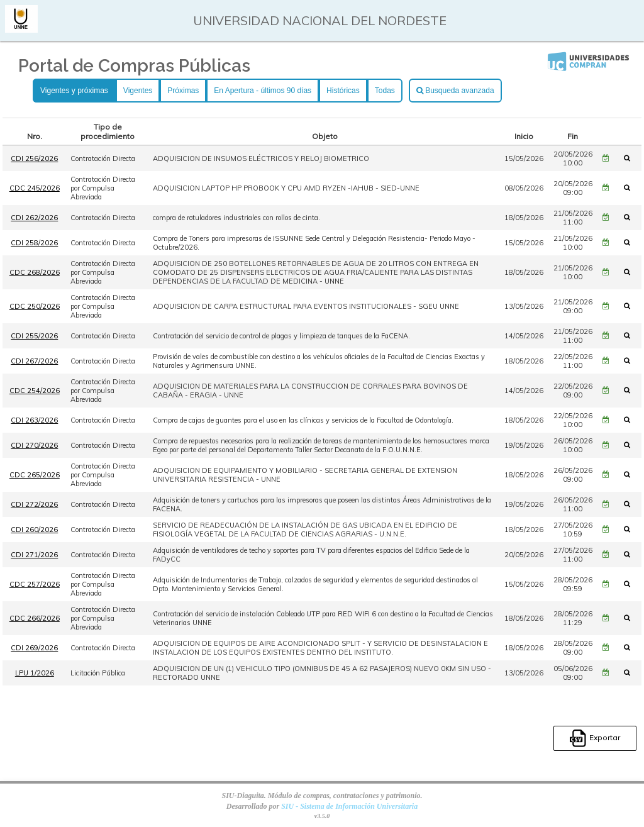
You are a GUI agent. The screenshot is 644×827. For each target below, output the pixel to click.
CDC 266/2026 (35, 618)
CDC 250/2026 (35, 306)
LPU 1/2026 (35, 673)
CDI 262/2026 (34, 218)
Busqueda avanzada (455, 91)
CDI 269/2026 (34, 648)
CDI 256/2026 (34, 158)
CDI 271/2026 (34, 555)
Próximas (183, 91)
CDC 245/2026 (35, 188)
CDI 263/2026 (34, 420)
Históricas (343, 91)
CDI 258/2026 (34, 243)
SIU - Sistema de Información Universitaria (349, 806)
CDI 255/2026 (34, 336)
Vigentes (138, 91)
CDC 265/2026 (35, 475)
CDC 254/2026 (35, 391)
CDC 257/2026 (35, 584)
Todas (385, 91)
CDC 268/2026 (35, 272)
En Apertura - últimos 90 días (263, 91)
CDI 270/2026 (34, 445)
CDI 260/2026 (34, 530)
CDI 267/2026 (34, 361)
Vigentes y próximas (74, 91)
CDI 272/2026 (34, 504)
